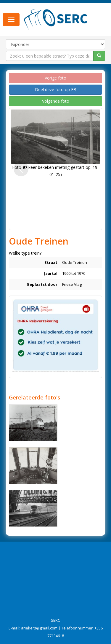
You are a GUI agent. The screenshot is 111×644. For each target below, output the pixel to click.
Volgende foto (56, 101)
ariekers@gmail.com (39, 628)
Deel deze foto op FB (56, 89)
